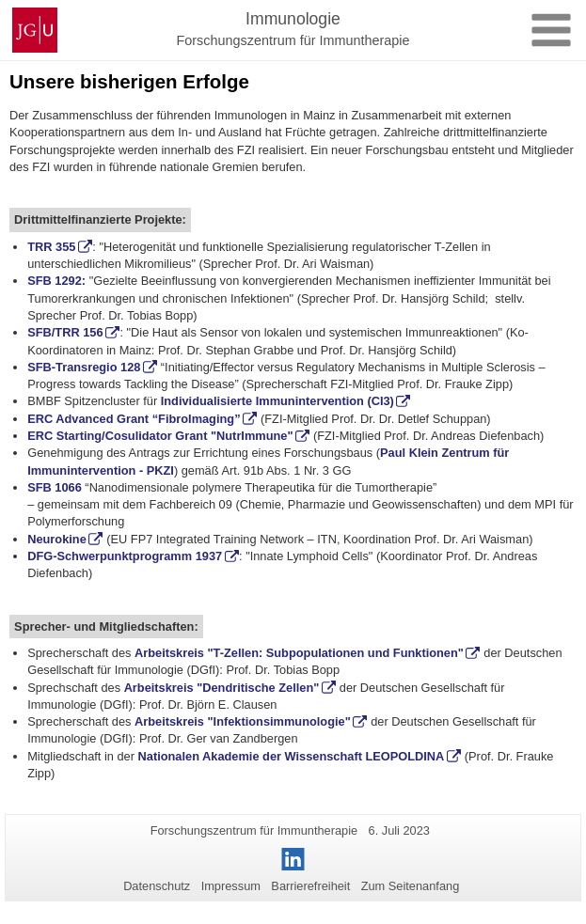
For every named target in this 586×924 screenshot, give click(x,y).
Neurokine (57, 539)
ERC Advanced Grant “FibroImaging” (134, 419)
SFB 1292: (56, 281)
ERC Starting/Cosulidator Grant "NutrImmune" (160, 436)
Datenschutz (157, 886)
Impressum (231, 886)
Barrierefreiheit (310, 886)
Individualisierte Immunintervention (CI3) (277, 401)
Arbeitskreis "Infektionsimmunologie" (243, 721)
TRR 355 (51, 247)
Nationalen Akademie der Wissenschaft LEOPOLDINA (292, 756)
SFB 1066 (55, 487)
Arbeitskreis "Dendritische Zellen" (222, 688)
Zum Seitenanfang (411, 886)
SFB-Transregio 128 (84, 367)
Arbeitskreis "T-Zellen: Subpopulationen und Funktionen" (299, 653)
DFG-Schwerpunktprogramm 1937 (125, 556)
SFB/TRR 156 (65, 332)
